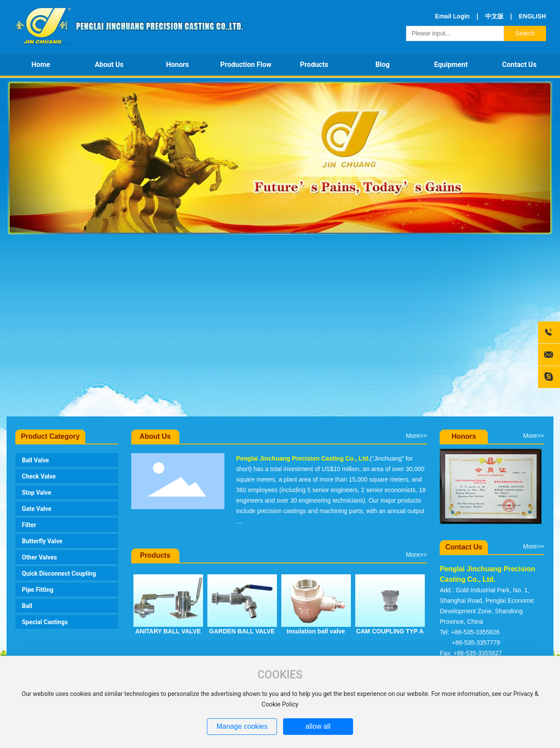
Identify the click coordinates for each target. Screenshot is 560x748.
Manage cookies (242, 726)
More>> (416, 436)
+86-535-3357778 (476, 643)
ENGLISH (532, 16)
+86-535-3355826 (475, 632)
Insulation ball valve (316, 631)
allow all (318, 726)
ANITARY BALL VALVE (168, 631)
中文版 (494, 16)
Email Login (452, 16)
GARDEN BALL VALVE (242, 631)
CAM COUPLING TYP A (390, 631)
